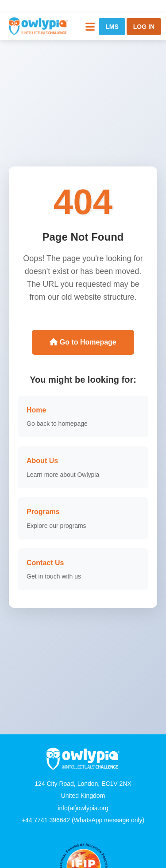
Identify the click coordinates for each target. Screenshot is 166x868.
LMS (112, 27)
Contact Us (45, 563)
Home (36, 410)
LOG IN (144, 27)
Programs (43, 512)
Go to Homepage (83, 342)
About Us (42, 461)
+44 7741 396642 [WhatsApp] (46, 820)
